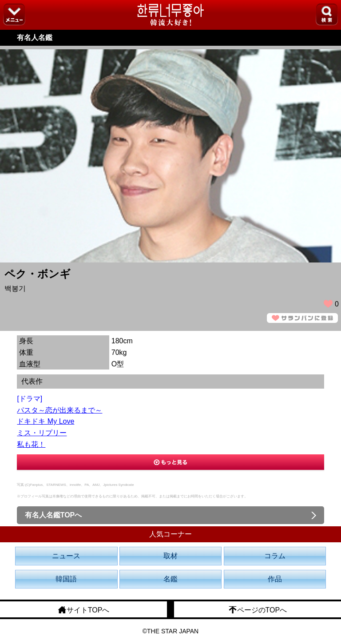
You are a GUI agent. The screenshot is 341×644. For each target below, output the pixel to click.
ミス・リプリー (42, 433)
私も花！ (31, 444)
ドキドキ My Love (46, 421)
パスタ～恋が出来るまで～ (59, 410)
